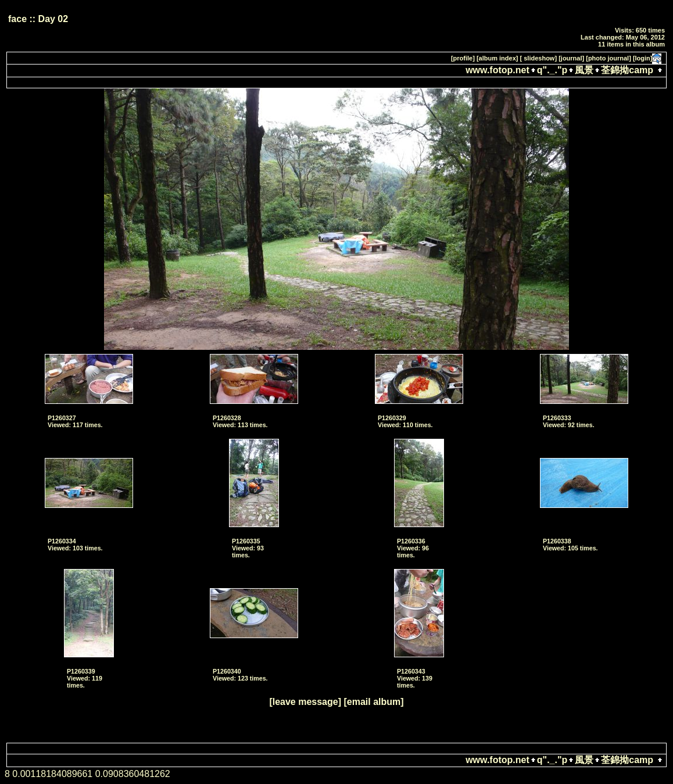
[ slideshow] (539, 58)
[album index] (497, 58)
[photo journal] (608, 58)
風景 (584, 70)
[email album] (373, 702)
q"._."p (552, 70)
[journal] (571, 58)
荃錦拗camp (627, 70)
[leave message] (305, 702)
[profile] (463, 58)
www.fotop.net (497, 70)
